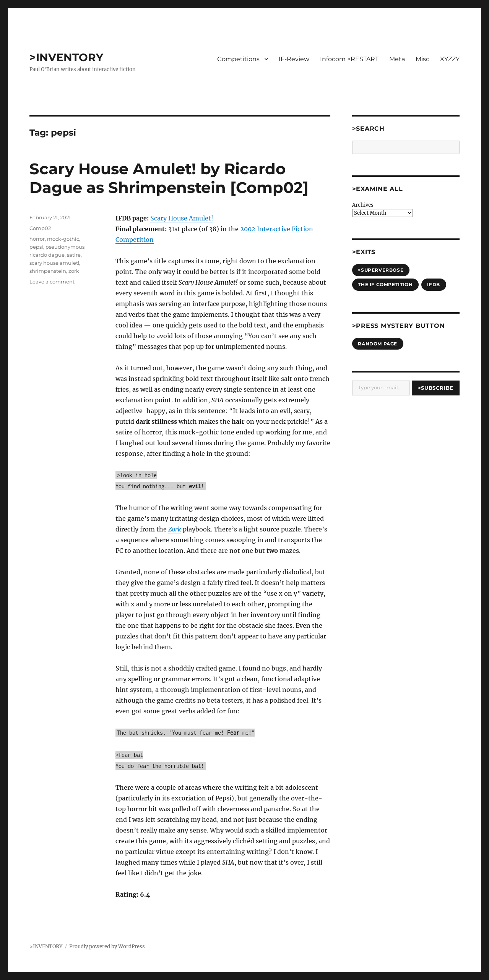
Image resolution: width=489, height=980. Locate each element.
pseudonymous (65, 247)
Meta (397, 59)
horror (37, 239)
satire (74, 255)
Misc (422, 59)
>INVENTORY (66, 57)
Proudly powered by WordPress (107, 947)
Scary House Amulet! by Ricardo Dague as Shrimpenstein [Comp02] (169, 178)
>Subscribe (436, 388)
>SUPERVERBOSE (381, 270)
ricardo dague (47, 255)
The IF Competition (385, 284)
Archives (363, 205)
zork (74, 271)
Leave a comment (52, 282)
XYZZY (450, 59)
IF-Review (294, 59)
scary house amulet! (54, 263)
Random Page (378, 344)
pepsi (36, 247)
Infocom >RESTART (349, 59)
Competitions (238, 59)
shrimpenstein (48, 271)
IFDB (433, 284)
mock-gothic (63, 239)
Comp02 (40, 228)
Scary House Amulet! (182, 218)
